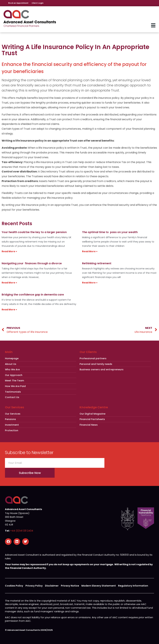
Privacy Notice (70, 586)
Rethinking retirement (97, 263)
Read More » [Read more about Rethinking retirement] (90, 283)
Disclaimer (52, 586)
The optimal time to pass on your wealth (110, 232)
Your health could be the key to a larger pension (34, 232)
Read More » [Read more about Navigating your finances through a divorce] (9, 283)
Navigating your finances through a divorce (32, 263)
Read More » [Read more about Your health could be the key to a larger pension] (9, 251)
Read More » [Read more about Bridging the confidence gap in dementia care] (9, 310)
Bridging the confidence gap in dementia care (33, 295)
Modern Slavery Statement (99, 586)
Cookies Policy (14, 586)
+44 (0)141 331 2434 (22, 531)
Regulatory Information (133, 586)
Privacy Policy (34, 586)
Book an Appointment (18, 3)
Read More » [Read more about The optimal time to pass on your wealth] (90, 251)
